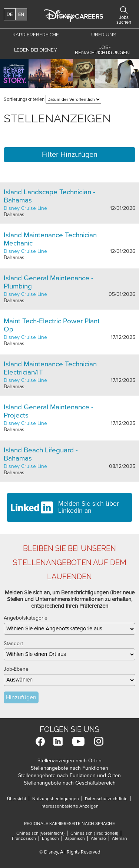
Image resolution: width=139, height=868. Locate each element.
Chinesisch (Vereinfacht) (40, 833)
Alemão (98, 838)
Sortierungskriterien (24, 99)
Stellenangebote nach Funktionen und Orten (69, 775)
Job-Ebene (16, 669)
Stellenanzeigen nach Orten (69, 761)
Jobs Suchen (124, 10)
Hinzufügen (21, 697)
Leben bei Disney (36, 50)
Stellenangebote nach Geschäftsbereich (70, 783)
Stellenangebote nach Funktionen (69, 768)
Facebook (40, 741)
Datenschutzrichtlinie (106, 799)
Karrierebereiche (36, 35)
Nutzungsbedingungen (56, 799)
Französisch (24, 838)
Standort (13, 643)
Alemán (120, 838)
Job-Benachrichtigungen (102, 50)
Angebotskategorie (26, 618)
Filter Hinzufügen (70, 155)
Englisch (50, 838)
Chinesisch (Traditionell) (94, 833)
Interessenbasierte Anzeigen (69, 806)
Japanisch (75, 838)
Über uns (104, 35)
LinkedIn (58, 741)
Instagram (99, 741)
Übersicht (17, 799)
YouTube (78, 741)
